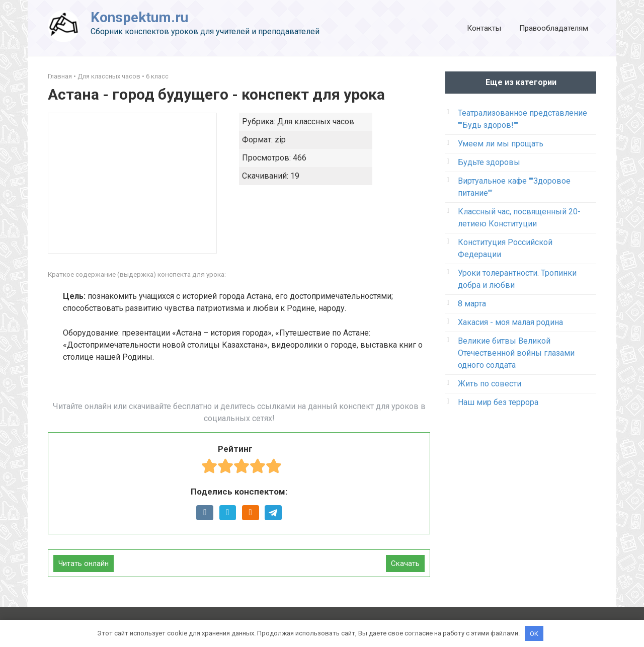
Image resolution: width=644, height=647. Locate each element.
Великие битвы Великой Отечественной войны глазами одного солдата (516, 353)
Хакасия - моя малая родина (510, 322)
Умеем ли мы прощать (501, 144)
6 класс (157, 76)
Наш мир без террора (498, 402)
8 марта (472, 304)
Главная (60, 76)
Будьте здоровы (489, 162)
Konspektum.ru (139, 17)
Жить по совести (490, 384)
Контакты (484, 28)
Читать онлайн (84, 563)
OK (534, 633)
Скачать (405, 563)
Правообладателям (554, 28)
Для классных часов (109, 76)
